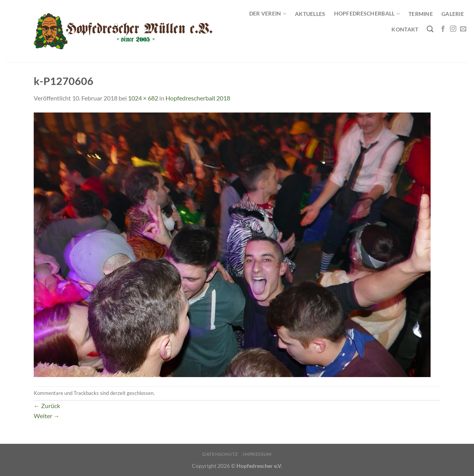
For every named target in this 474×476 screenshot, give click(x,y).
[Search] (430, 29)
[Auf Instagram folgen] (453, 29)
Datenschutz (220, 454)
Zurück (47, 406)
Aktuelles (310, 14)
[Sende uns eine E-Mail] (463, 29)
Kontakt (405, 29)
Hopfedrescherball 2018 (198, 98)
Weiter (47, 416)
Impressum (257, 454)
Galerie (453, 14)
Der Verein (268, 14)
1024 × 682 (143, 98)
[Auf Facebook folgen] (443, 29)
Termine (421, 14)
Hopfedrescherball (367, 14)
